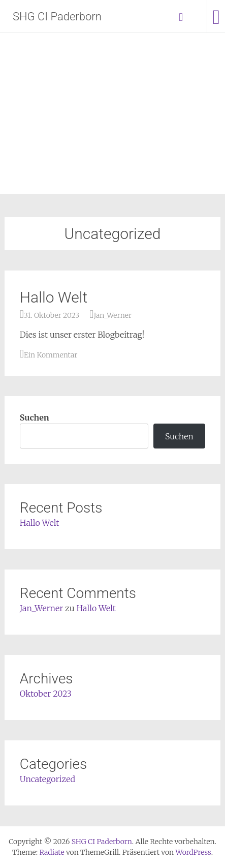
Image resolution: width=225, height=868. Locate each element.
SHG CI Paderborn (57, 17)
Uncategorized (47, 779)
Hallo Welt (54, 297)
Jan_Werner (112, 315)
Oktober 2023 (46, 694)
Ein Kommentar (51, 355)
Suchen (35, 417)
